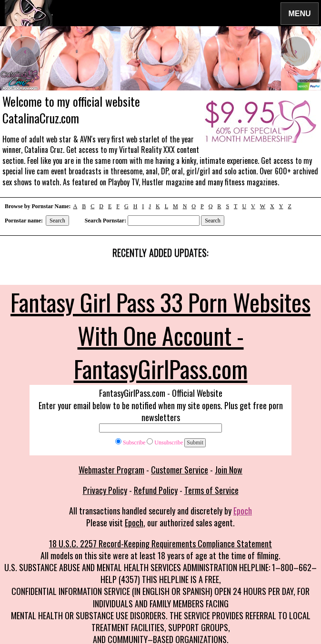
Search (57, 221)
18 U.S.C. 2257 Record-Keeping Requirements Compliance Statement (160, 543)
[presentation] (25, 51)
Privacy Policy (105, 490)
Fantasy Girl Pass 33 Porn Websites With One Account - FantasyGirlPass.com (160, 335)
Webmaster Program (111, 470)
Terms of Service (211, 490)
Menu (300, 13)
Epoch (243, 511)
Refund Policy (156, 490)
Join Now (229, 470)
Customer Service (180, 470)
